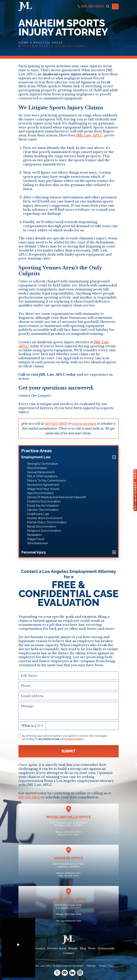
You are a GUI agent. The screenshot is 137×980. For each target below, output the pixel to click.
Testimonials (106, 948)
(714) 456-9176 (73, 873)
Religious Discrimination (44, 531)
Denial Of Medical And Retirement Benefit (56, 497)
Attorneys (38, 948)
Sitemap (91, 966)
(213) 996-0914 (73, 914)
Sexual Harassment (41, 472)
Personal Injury (34, 552)
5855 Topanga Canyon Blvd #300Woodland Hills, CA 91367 (69, 824)
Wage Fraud (36, 539)
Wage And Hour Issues (43, 489)
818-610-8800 (91, 6)
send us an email (84, 424)
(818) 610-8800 (73, 832)
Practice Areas (48, 43)
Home (24, 43)
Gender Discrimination (43, 510)
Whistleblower (38, 543)
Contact (69, 953)
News (92, 948)
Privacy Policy (107, 966)
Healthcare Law (38, 514)
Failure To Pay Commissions (47, 480)
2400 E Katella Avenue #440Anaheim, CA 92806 (68, 865)
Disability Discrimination (44, 501)
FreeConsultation (135, 490)
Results (73, 948)
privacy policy (74, 739)
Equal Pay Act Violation (43, 506)
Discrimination (37, 468)
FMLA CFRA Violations (42, 476)
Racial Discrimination (42, 526)
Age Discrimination (40, 493)
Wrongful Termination (43, 464)
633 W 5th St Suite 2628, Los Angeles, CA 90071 (68, 906)
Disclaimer (78, 966)
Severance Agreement (43, 485)
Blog (83, 948)
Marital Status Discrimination (47, 522)
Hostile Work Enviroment (45, 518)
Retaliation (35, 535)
